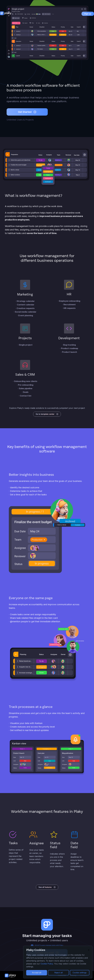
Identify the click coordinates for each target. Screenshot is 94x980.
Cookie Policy (47, 964)
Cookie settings (80, 973)
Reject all (59, 973)
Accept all (37, 973)
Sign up (88, 14)
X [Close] (89, 950)
